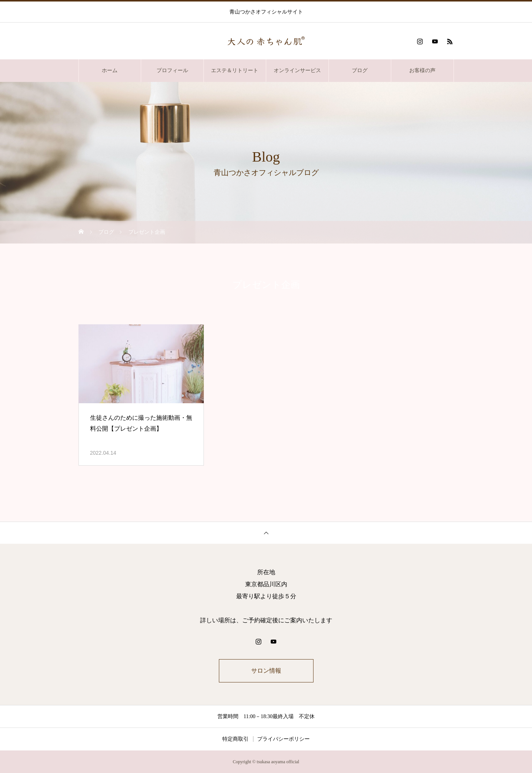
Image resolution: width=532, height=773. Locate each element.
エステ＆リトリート (235, 70)
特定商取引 (235, 739)
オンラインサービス (297, 70)
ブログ (360, 70)
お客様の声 (422, 70)
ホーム (110, 70)
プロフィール (172, 70)
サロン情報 (266, 671)
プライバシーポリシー (283, 739)
